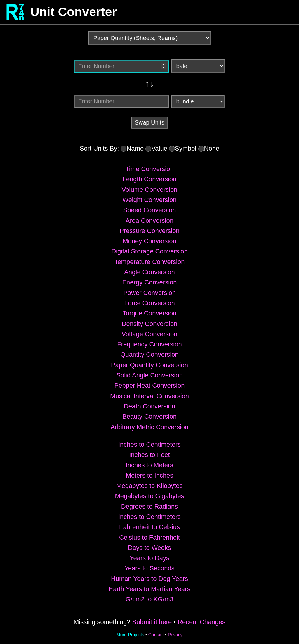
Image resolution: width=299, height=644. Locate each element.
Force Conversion (149, 303)
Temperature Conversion (150, 262)
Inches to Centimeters (149, 444)
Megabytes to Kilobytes (149, 486)
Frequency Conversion (149, 344)
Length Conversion (150, 179)
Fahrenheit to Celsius (149, 527)
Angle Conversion (149, 272)
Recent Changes (201, 622)
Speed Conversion (149, 210)
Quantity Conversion (149, 354)
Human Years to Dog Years (149, 579)
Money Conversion (149, 241)
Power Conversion (149, 293)
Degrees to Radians (149, 506)
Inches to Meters (150, 465)
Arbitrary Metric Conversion (150, 427)
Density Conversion (150, 324)
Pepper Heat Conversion (150, 385)
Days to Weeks (149, 548)
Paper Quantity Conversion (149, 365)
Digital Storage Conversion (149, 251)
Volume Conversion (150, 190)
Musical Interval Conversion (149, 396)
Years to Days (149, 558)
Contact (156, 634)
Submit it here (152, 622)
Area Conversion (149, 221)
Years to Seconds (149, 568)
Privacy (175, 634)
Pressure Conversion (149, 231)
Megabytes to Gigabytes (149, 496)
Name (135, 148)
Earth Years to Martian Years (150, 589)
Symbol (186, 148)
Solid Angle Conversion (149, 375)
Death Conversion (149, 406)
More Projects (130, 634)
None (212, 148)
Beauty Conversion (149, 416)
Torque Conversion (150, 313)
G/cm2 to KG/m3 (149, 599)
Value (159, 148)
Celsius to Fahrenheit (149, 537)
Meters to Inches (150, 475)
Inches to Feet (149, 455)
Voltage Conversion (150, 334)
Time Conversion (149, 169)
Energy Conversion (149, 282)
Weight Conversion (149, 200)
